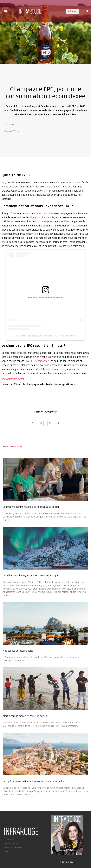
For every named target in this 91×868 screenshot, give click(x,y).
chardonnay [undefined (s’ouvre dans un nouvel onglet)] (43, 361)
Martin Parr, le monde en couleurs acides (25, 716)
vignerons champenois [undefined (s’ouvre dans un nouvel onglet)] (42, 218)
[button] (5, 11)
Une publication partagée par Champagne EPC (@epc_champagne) (46, 336)
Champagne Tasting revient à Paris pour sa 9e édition (31, 507)
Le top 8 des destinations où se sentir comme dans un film (34, 782)
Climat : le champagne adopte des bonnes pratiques (44, 384)
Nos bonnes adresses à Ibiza (18, 651)
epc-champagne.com (13, 379)
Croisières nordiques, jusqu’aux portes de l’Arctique (31, 576)
